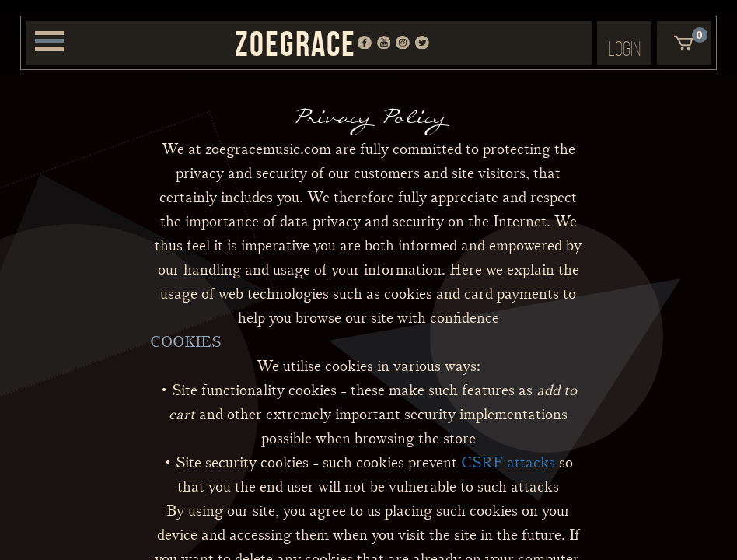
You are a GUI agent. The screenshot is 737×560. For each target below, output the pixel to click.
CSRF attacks (508, 463)
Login (624, 49)
